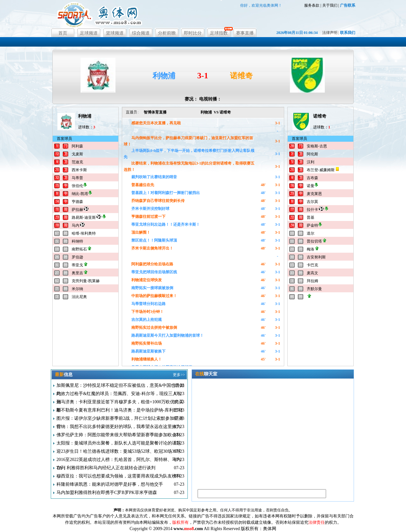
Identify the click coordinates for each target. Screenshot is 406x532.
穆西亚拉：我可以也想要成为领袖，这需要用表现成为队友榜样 (119, 476)
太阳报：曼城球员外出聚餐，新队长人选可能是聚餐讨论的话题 (119, 443)
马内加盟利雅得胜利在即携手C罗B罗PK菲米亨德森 (107, 493)
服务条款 (312, 5)
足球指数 (219, 33)
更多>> (179, 375)
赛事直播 (245, 33)
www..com (188, 529)
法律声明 (330, 33)
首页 (63, 33)
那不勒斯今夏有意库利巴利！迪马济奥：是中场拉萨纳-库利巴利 (119, 410)
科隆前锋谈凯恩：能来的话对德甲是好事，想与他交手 (110, 484)
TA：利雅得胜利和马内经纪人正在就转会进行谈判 (106, 468)
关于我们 (330, 5)
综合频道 (141, 33)
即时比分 (193, 33)
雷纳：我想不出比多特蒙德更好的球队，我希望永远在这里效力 (119, 427)
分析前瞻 (167, 33)
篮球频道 (115, 33)
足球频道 (89, 33)
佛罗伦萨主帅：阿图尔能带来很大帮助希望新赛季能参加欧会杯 (119, 435)
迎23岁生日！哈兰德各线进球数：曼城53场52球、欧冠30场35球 (119, 451)
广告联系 (348, 5)
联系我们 (348, 33)
